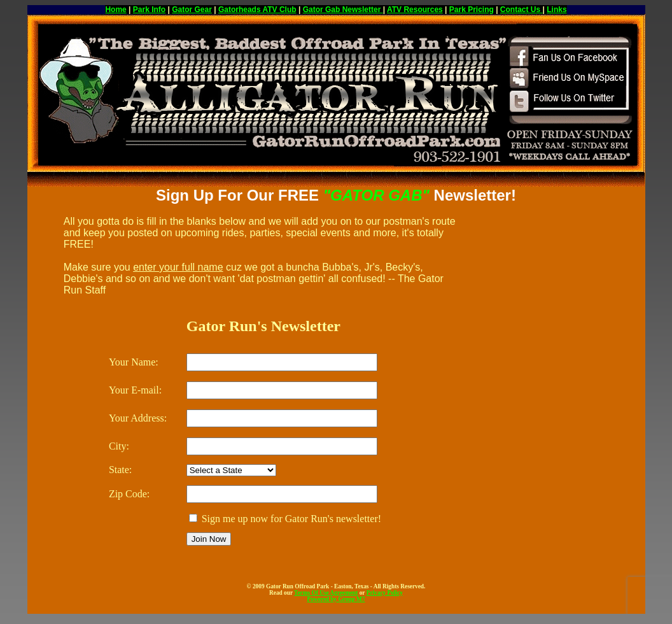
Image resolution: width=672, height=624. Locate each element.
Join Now (209, 539)
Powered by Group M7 (336, 599)
